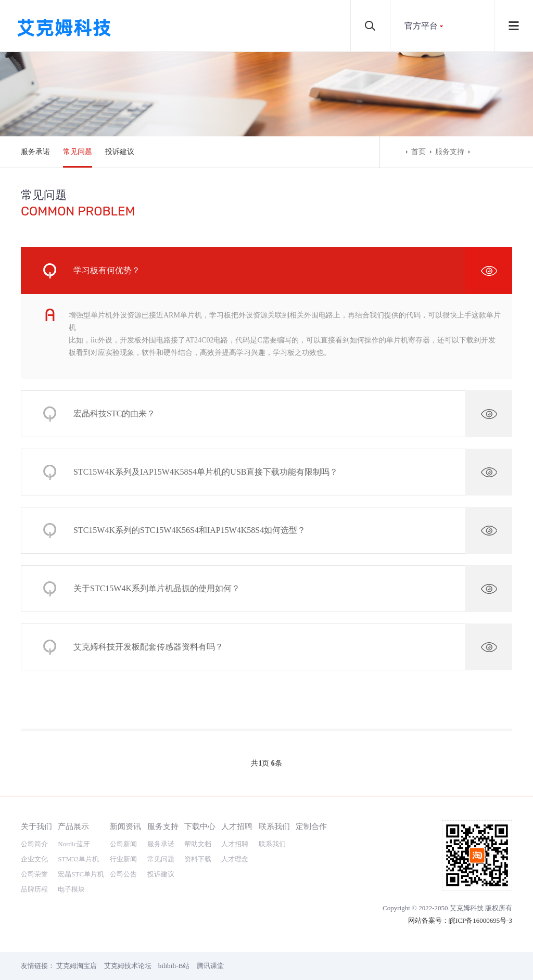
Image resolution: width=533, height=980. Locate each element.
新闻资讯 (125, 826)
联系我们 (274, 826)
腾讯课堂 (210, 966)
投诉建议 (120, 152)
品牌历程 (34, 889)
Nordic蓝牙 (74, 844)
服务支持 (450, 152)
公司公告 (123, 874)
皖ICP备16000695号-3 (480, 920)
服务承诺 (35, 152)
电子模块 (71, 889)
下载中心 (200, 826)
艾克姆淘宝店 (77, 966)
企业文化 (34, 859)
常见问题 (78, 152)
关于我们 (36, 826)
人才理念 (235, 859)
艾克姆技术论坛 (128, 966)
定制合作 (311, 826)
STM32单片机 (78, 859)
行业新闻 (123, 859)
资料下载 (198, 859)
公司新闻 (123, 844)
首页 (418, 152)
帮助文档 (198, 844)
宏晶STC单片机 (81, 874)
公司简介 (34, 844)
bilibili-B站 (174, 966)
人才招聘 (237, 826)
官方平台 (421, 26)
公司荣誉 (34, 874)
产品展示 (73, 826)
